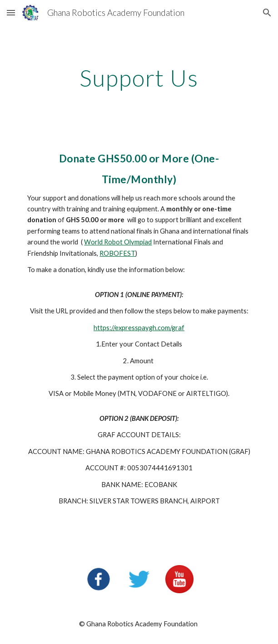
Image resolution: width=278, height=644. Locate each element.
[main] (139, 78)
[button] (11, 12)
